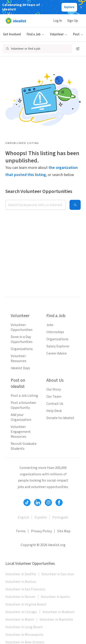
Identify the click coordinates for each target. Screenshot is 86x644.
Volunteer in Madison (58, 612)
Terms (21, 531)
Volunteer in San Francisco (25, 589)
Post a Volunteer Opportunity (24, 405)
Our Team (54, 397)
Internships (55, 332)
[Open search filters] (78, 49)
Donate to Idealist (60, 418)
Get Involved (12, 34)
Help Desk (54, 411)
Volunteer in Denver (20, 597)
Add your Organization (21, 417)
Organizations (22, 349)
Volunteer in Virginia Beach (26, 604)
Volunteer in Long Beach (24, 627)
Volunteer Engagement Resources (21, 432)
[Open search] (37, 49)
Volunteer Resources (18, 358)
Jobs (50, 325)
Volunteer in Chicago (21, 612)
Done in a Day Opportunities (22, 339)
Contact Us (55, 404)
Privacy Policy (41, 531)
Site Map (64, 531)
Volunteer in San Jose (58, 574)
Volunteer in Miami (20, 620)
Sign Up (73, 21)
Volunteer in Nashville (56, 620)
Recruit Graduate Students (24, 446)
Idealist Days (20, 368)
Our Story (54, 389)
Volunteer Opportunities (22, 327)
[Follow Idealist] (27, 502)
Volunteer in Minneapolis (24, 635)
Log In (58, 21)
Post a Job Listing (24, 396)
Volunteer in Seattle (21, 574)
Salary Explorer (58, 346)
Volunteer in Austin (55, 597)
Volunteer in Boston (21, 582)
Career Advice (56, 353)
